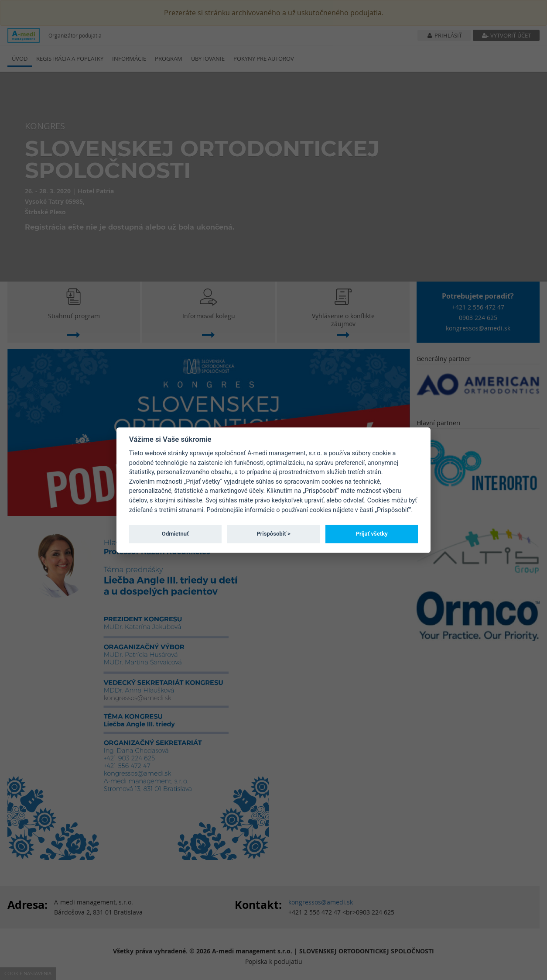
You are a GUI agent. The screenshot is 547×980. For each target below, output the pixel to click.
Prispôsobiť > (273, 534)
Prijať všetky (372, 534)
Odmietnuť (175, 534)
